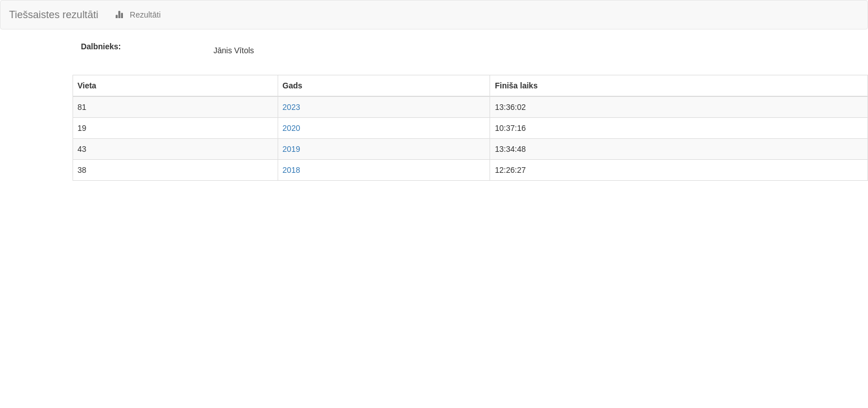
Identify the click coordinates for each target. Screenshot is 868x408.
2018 (292, 170)
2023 (292, 107)
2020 (292, 128)
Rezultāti (138, 15)
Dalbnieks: (101, 46)
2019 (292, 149)
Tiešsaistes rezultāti (54, 15)
